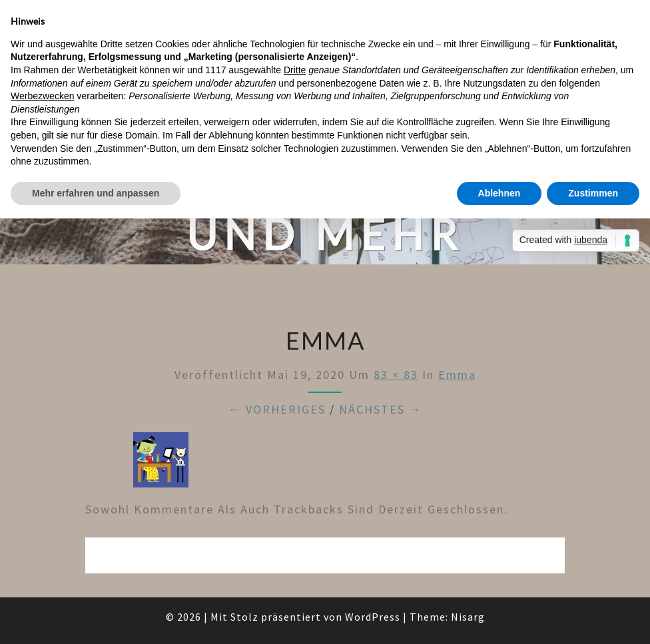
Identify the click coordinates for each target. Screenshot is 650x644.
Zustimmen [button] (593, 193)
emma (457, 375)
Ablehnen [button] (499, 193)
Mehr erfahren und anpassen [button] (96, 193)
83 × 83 (396, 375)
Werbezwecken (42, 96)
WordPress (373, 617)
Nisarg (468, 617)
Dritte (295, 70)
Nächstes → (381, 409)
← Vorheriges (277, 409)
